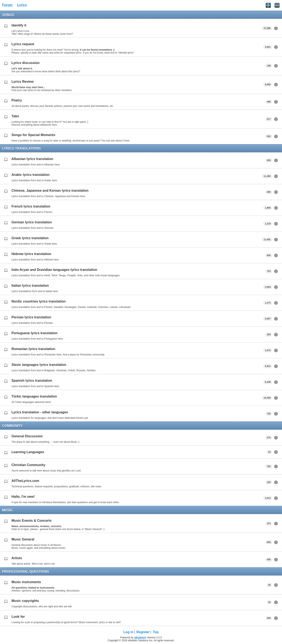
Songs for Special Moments (33, 135)
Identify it (19, 25)
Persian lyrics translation (31, 317)
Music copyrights (25, 601)
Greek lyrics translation (30, 238)
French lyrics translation (31, 206)
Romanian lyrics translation (33, 349)
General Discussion (27, 436)
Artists (17, 558)
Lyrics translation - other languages (40, 412)
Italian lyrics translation (30, 286)
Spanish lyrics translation (32, 381)
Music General (23, 539)
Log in (128, 632)
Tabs (15, 116)
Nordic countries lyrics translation (39, 301)
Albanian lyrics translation (32, 159)
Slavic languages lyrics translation (39, 365)
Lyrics (22, 5)
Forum (7, 5)
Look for (18, 617)
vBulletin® (140, 638)
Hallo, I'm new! (23, 497)
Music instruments (26, 582)
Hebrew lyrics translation (31, 254)
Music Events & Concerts (32, 521)
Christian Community (28, 465)
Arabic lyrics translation (30, 175)
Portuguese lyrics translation (35, 333)
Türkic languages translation (34, 396)
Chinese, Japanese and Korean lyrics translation (50, 191)
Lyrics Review (23, 82)
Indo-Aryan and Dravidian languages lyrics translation (54, 270)
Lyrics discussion (26, 63)
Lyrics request (23, 44)
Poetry (17, 100)
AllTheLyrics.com (25, 481)
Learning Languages (28, 452)
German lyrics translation (32, 222)
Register (143, 632)
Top (156, 632)
